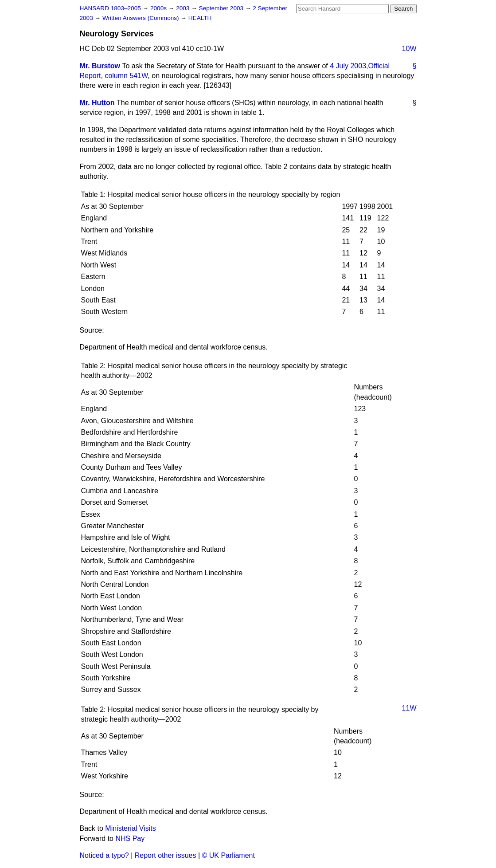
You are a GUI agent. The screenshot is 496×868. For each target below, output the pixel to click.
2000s (159, 8)
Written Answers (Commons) (142, 18)
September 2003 (222, 8)
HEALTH (200, 18)
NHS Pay (130, 839)
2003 (184, 8)
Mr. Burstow (100, 66)
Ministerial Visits (130, 828)
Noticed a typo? (104, 855)
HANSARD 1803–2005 (110, 8)
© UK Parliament (228, 855)
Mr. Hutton (97, 103)
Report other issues (166, 855)
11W (409, 708)
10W (409, 49)
